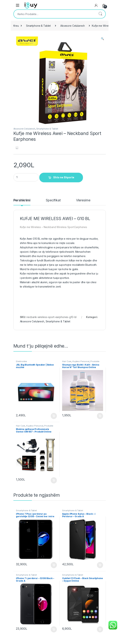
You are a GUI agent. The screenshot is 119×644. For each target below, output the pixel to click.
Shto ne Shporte (64, 177)
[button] (102, 39)
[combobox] (55, 14)
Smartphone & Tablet (38, 26)
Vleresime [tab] (83, 200)
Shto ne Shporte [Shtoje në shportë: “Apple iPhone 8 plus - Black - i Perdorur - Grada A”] (100, 565)
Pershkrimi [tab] (22, 200)
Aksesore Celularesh (72, 26)
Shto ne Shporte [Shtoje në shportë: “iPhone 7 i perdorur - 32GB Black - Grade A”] (54, 629)
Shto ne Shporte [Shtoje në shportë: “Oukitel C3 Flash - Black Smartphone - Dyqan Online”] (100, 629)
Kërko (100, 14)
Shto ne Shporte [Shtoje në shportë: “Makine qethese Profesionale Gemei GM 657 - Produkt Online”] (54, 480)
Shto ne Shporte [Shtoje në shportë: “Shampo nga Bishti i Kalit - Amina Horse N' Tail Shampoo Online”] (100, 416)
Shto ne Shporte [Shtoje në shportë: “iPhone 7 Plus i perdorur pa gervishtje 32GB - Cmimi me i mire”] (54, 565)
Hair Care (67, 361)
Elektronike (21, 361)
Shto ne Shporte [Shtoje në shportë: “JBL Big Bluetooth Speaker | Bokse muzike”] (54, 416)
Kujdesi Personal (81, 361)
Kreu (16, 26)
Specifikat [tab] (53, 200)
